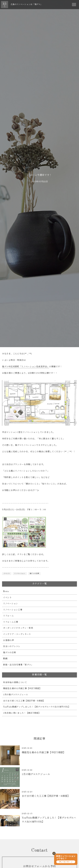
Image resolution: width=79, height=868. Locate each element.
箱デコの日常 (34, 574)
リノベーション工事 (13, 610)
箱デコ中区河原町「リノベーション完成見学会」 (26, 367)
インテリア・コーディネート (17, 634)
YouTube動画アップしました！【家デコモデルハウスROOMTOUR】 (37, 707)
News (6, 591)
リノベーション (20, 574)
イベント (7, 574)
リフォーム (8, 616)
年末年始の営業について (15, 683)
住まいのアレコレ (12, 646)
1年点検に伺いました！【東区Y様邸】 (22, 713)
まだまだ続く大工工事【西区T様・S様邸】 (24, 701)
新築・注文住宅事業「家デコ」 (18, 665)
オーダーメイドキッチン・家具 (18, 628)
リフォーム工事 (11, 622)
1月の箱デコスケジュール (16, 695)
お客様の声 (9, 640)
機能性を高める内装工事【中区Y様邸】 (22, 689)
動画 (5, 659)
